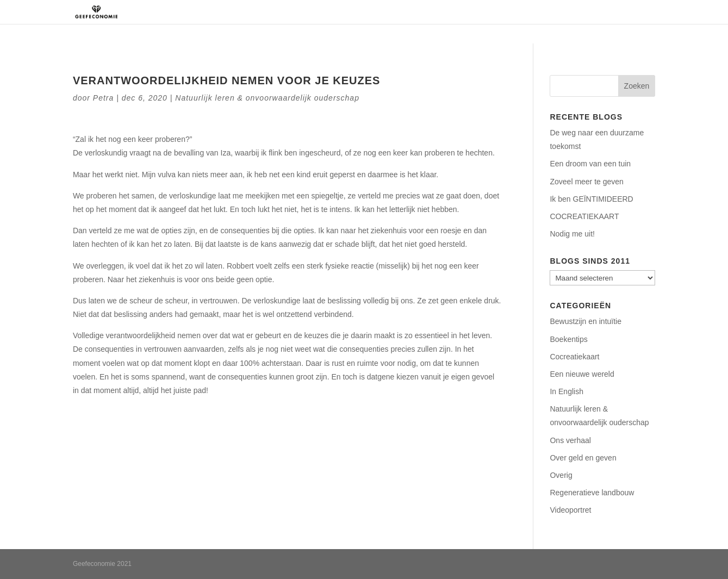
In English (566, 391)
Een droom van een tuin (590, 164)
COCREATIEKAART (584, 216)
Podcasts (561, 12)
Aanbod (503, 12)
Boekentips (568, 339)
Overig (561, 475)
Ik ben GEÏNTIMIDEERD (591, 199)
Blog (646, 12)
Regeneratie (452, 12)
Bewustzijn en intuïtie (586, 321)
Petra (103, 98)
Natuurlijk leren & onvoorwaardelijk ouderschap (267, 98)
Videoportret (570, 510)
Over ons (396, 12)
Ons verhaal (570, 440)
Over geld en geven (583, 458)
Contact (608, 12)
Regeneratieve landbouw (592, 493)
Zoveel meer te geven (586, 182)
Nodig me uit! (572, 234)
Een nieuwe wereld (582, 374)
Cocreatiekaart (574, 357)
